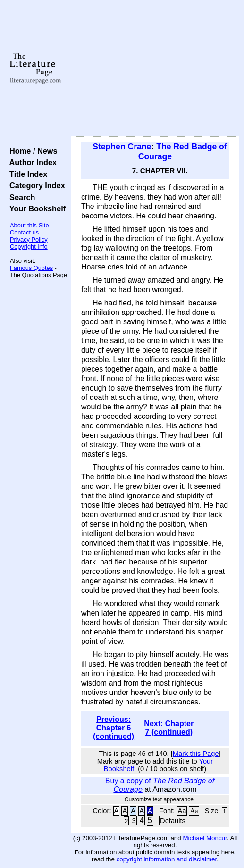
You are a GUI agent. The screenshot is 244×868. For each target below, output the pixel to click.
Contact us (24, 232)
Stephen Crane (122, 147)
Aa (182, 811)
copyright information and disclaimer (167, 859)
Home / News (31, 151)
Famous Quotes (31, 268)
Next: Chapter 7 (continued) (169, 728)
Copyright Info (29, 247)
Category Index (35, 185)
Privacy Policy (29, 239)
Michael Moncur (205, 838)
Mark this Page (196, 754)
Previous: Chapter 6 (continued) (114, 728)
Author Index (31, 162)
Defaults (173, 821)
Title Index (26, 174)
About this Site (29, 225)
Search (20, 197)
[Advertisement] (155, 69)
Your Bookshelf (35, 208)
